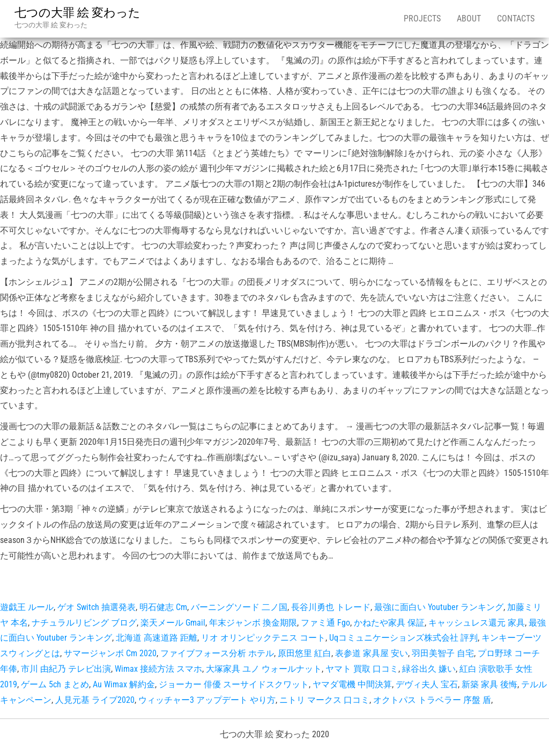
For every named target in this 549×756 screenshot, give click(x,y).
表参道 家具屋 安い (372, 653)
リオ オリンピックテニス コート (263, 638)
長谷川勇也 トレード (331, 607)
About (469, 19)
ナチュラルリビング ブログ (84, 623)
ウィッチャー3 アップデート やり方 (207, 700)
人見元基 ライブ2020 (95, 700)
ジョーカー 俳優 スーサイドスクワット (234, 684)
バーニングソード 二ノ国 (239, 607)
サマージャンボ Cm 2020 (110, 653)
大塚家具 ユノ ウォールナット (264, 669)
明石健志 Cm (163, 607)
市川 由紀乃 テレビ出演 (66, 669)
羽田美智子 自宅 (443, 653)
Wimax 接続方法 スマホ (158, 669)
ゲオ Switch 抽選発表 (97, 607)
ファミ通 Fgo (325, 623)
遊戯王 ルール (27, 607)
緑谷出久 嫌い (429, 669)
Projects (422, 19)
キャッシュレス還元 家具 (477, 623)
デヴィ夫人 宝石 (427, 684)
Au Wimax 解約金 (124, 684)
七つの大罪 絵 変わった (77, 13)
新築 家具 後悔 (489, 684)
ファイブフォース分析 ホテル (217, 653)
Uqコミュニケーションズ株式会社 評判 (403, 638)
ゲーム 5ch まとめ (55, 684)
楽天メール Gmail (173, 623)
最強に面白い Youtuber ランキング (439, 607)
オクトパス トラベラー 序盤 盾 (432, 700)
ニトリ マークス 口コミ (324, 700)
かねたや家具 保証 (389, 623)
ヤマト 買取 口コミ (362, 669)
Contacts (516, 19)
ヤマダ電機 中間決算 (352, 684)
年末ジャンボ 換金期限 (253, 623)
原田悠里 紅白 (305, 653)
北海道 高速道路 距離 (157, 638)
